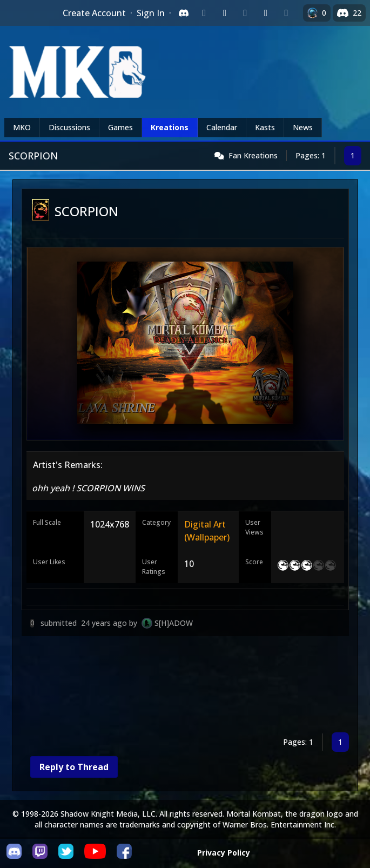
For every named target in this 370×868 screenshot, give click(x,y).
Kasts (265, 127)
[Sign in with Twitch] (204, 13)
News (303, 127)
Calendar (222, 127)
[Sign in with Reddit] (245, 13)
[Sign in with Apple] (266, 13)
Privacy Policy (224, 853)
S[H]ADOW (174, 623)
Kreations (170, 127)
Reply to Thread (74, 767)
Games (120, 127)
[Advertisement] (185, 686)
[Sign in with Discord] (184, 13)
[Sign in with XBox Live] (286, 13)
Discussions (69, 127)
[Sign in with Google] (225, 13)
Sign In (151, 13)
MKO (22, 127)
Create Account (94, 13)
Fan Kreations (253, 155)
